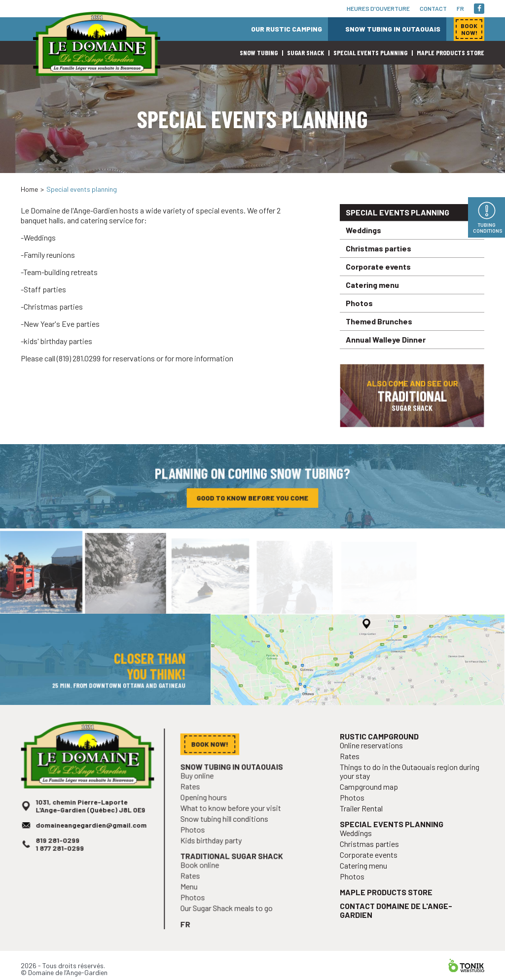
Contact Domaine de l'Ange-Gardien (397, 917)
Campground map (372, 801)
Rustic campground (381, 754)
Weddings (363, 230)
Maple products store (451, 52)
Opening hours (207, 811)
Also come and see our (412, 399)
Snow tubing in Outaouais (393, 29)
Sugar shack (306, 52)
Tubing (487, 228)
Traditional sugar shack (233, 866)
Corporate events (378, 266)
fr (460, 8)
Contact (433, 8)
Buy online (201, 790)
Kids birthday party (214, 852)
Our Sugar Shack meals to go (228, 915)
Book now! (396, 177)
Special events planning (370, 52)
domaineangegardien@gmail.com (91, 837)
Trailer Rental (364, 822)
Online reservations (374, 762)
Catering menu (372, 285)
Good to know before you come (252, 500)
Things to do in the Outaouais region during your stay (410, 787)
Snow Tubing (259, 52)
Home (29, 189)
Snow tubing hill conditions (226, 831)
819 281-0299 (59, 851)
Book (469, 29)
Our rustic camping (287, 29)
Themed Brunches (379, 321)
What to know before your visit (232, 821)
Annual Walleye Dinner (386, 339)
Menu (193, 895)
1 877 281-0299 (62, 859)
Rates (194, 801)
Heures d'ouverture (378, 8)
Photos (359, 303)
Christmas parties (379, 248)
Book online (203, 875)
